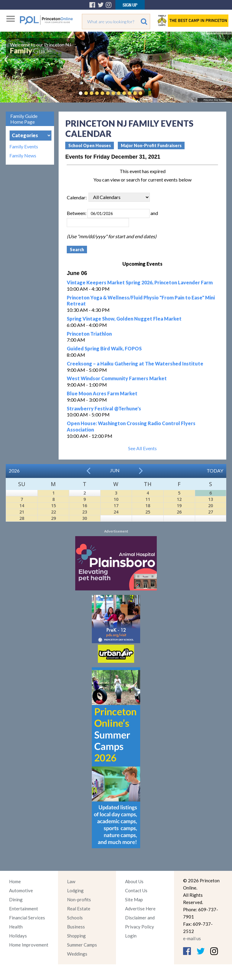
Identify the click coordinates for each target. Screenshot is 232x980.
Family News (23, 156)
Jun (115, 470)
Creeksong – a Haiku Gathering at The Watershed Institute (135, 364)
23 (85, 512)
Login (131, 936)
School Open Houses (90, 145)
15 (53, 506)
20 (211, 506)
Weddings (77, 954)
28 (22, 518)
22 (53, 512)
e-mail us (192, 938)
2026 (14, 471)
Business (76, 927)
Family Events (24, 147)
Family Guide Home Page (24, 119)
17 (116, 506)
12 (179, 499)
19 (179, 506)
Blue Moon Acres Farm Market (102, 393)
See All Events (142, 448)
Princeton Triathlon (89, 334)
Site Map (134, 899)
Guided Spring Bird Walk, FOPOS (104, 348)
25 (148, 512)
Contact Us (136, 890)
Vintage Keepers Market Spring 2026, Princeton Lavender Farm (140, 282)
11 (148, 499)
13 (211, 499)
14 (22, 506)
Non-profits (79, 899)
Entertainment (24, 909)
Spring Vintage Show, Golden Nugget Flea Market (124, 319)
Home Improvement (29, 945)
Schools (75, 918)
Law (71, 881)
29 (53, 518)
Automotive (21, 890)
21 (22, 512)
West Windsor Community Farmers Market (117, 378)
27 (211, 512)
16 (85, 506)
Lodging (75, 890)
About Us (134, 881)
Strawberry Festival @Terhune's (104, 408)
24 (116, 512)
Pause (150, 93)
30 (85, 518)
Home (15, 881)
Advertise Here (140, 909)
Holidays (18, 936)
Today (215, 471)
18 (148, 506)
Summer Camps (82, 945)
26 (179, 512)
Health (16, 927)
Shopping (76, 936)
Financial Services (27, 918)
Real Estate (79, 909)
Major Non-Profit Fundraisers (151, 145)
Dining (16, 899)
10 (116, 499)
